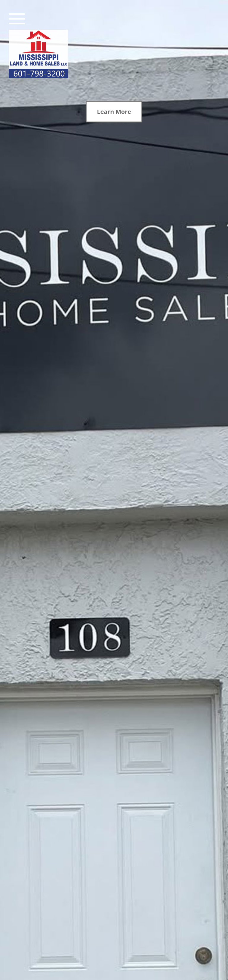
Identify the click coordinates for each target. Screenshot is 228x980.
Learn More (114, 112)
